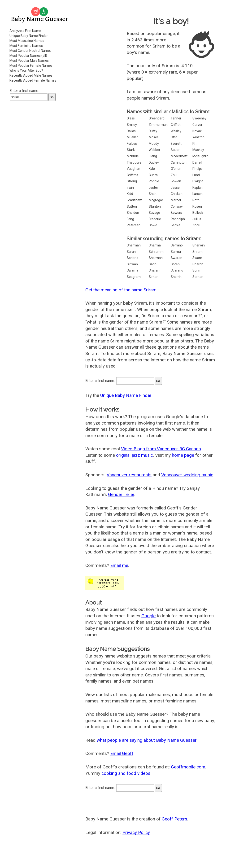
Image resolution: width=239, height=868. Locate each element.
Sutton (132, 206)
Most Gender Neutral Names (30, 51)
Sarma (176, 252)
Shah (153, 194)
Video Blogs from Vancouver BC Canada (161, 449)
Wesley (176, 131)
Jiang (153, 156)
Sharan (154, 270)
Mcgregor (156, 200)
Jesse (175, 188)
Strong (132, 181)
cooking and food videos (126, 773)
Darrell (197, 162)
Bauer (175, 150)
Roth (196, 200)
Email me (119, 565)
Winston (198, 137)
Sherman (134, 245)
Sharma (155, 245)
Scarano (177, 270)
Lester (153, 188)
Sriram (198, 252)
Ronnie (154, 181)
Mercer (176, 200)
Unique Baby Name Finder (29, 36)
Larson (198, 194)
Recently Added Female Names (33, 80)
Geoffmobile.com (188, 767)
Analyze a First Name (25, 31)
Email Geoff (122, 753)
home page (183, 455)
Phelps (198, 169)
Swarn (197, 258)
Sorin (196, 270)
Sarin (153, 264)
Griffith (176, 125)
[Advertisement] (40, 135)
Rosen (197, 206)
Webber (154, 150)
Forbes (132, 144)
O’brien (176, 169)
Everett (176, 144)
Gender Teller (121, 494)
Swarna (133, 270)
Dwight (198, 181)
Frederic (155, 219)
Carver (197, 125)
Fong (130, 219)
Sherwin (199, 245)
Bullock (198, 213)
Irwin (130, 188)
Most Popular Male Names (29, 61)
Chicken (177, 194)
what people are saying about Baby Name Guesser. (147, 740)
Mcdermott (179, 156)
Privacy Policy (136, 832)
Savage (154, 213)
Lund (196, 175)
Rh (194, 144)
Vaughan (133, 169)
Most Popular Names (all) (28, 56)
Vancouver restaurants (129, 475)
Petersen (134, 225)
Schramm (156, 252)
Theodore (134, 162)
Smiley (132, 125)
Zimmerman (158, 125)
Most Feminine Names (26, 46)
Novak (197, 131)
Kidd (130, 194)
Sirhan (154, 277)
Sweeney (199, 118)
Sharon (198, 264)
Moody (154, 144)
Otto (174, 137)
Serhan (198, 277)
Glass (131, 118)
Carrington (179, 162)
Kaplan (198, 188)
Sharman (156, 258)
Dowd (153, 225)
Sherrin (176, 277)
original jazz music (135, 455)
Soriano (133, 258)
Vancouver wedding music (187, 475)
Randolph (178, 219)
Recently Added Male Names (31, 75)
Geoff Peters (174, 819)
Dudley (154, 162)
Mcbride (133, 156)
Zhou (196, 225)
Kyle (152, 169)
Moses (154, 137)
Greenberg (157, 118)
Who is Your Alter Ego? (26, 70)
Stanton (155, 206)
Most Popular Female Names (31, 66)
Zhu (174, 175)
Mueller (132, 137)
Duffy (153, 131)
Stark (131, 150)
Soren (175, 264)
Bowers (176, 213)
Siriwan (132, 264)
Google (148, 616)
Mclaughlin (200, 156)
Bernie (176, 225)
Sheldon (133, 213)
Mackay (198, 150)
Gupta (153, 175)
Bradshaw (134, 200)
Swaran (176, 258)
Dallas (131, 131)
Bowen (176, 181)
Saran (131, 252)
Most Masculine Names (27, 41)
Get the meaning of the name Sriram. (121, 290)
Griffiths (133, 175)
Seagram (134, 277)
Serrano (177, 245)
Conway (177, 206)
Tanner (176, 118)
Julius (197, 219)
